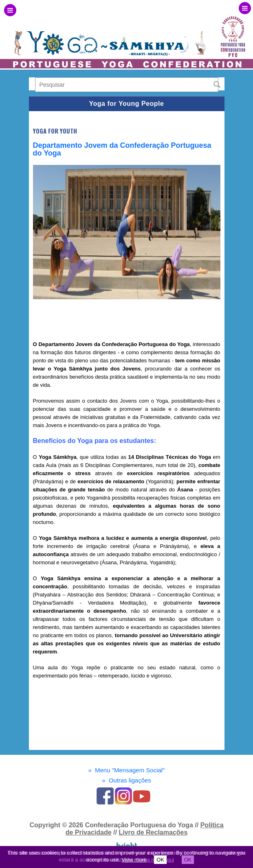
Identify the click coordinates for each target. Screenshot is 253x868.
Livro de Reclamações (153, 832)
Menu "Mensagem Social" (126, 770)
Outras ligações (126, 780)
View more (134, 860)
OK (160, 860)
